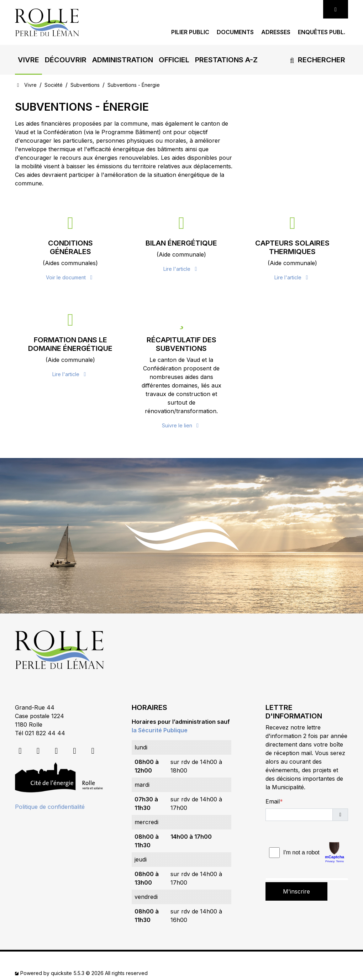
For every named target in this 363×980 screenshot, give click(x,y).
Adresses (276, 32)
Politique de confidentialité (50, 807)
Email (273, 801)
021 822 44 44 (45, 733)
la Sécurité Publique (160, 730)
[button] (28, 60)
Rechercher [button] (316, 60)
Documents (235, 32)
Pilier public (190, 32)
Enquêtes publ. (322, 32)
